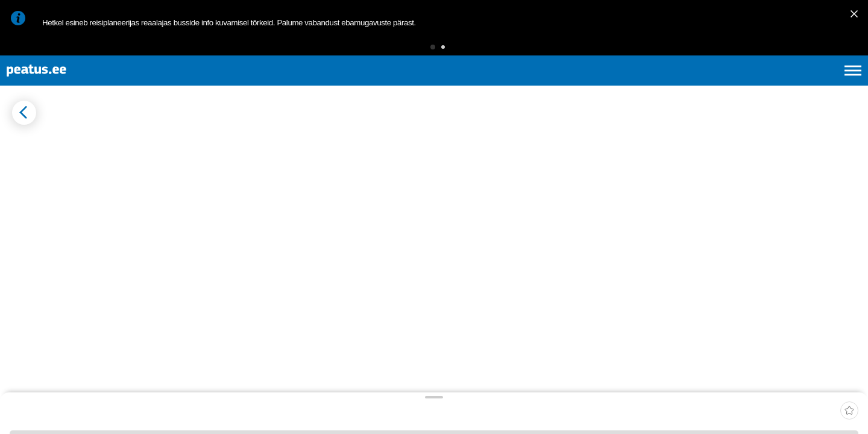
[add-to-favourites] (268, 146)
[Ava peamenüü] (853, 84)
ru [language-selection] (820, 84)
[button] (414, 51)
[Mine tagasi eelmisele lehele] (19, 144)
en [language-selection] (757, 84)
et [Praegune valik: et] (724, 84)
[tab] (67, 175)
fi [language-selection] (789, 84)
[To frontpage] (69, 85)
